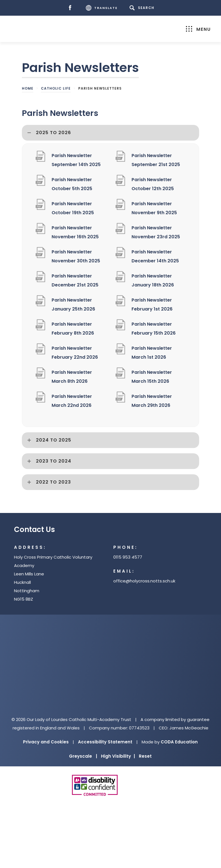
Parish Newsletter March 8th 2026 (72, 377)
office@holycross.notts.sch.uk (144, 581)
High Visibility (118, 756)
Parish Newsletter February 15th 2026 (154, 329)
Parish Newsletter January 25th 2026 (73, 305)
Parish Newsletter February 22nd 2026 (75, 353)
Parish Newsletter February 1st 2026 (152, 305)
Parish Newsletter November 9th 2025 (154, 208)
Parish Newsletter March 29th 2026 (152, 401)
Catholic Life (56, 88)
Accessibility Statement (105, 742)
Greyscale (83, 756)
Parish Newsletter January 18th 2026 (153, 280)
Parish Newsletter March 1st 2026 (152, 353)
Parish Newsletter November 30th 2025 (76, 256)
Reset (145, 756)
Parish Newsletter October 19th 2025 (73, 208)
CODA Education (179, 742)
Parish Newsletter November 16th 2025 (75, 232)
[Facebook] (71, 8)
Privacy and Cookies (46, 742)
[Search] (143, 8)
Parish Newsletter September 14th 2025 (76, 160)
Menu (198, 29)
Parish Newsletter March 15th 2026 (152, 377)
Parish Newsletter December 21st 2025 (75, 280)
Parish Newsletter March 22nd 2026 (72, 401)
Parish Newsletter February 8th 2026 (73, 329)
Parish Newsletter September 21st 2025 (156, 160)
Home (28, 88)
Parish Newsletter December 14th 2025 (155, 256)
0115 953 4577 (128, 557)
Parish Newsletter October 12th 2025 (153, 184)
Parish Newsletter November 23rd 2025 (156, 232)
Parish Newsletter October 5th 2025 (72, 184)
